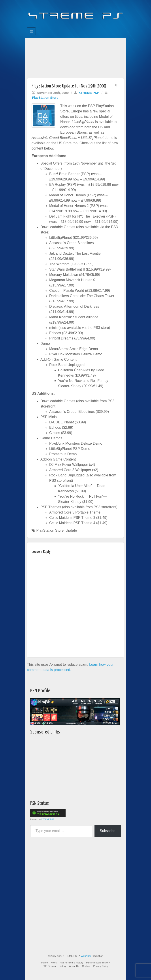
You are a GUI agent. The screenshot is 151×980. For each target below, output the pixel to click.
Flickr (73, 26)
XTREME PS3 (48, 819)
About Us (74, 966)
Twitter (78, 26)
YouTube (84, 26)
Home (44, 963)
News (54, 963)
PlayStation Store (45, 98)
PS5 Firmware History (54, 966)
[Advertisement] (75, 57)
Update (71, 530)
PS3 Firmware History (71, 963)
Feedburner (67, 26)
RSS (90, 26)
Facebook (61, 26)
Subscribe (108, 831)
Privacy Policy (101, 966)
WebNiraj (86, 956)
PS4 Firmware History (98, 963)
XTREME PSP (89, 93)
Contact (86, 966)
